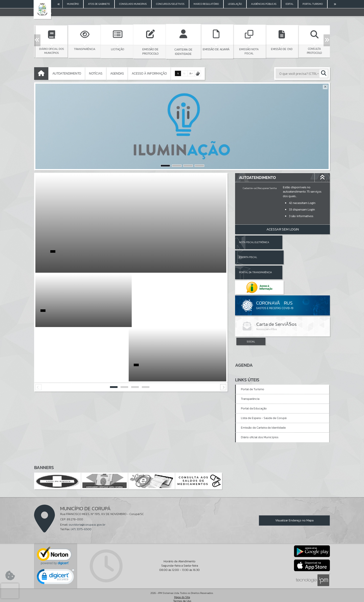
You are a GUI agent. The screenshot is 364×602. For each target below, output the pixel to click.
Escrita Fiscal (296, 242)
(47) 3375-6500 (81, 521)
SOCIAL (251, 312)
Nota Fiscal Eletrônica (254, 242)
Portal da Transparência (256, 257)
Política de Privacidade (182, 597)
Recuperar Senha (267, 188)
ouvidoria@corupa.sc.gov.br (87, 517)
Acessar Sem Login (283, 229)
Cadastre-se (249, 188)
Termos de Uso (182, 593)
